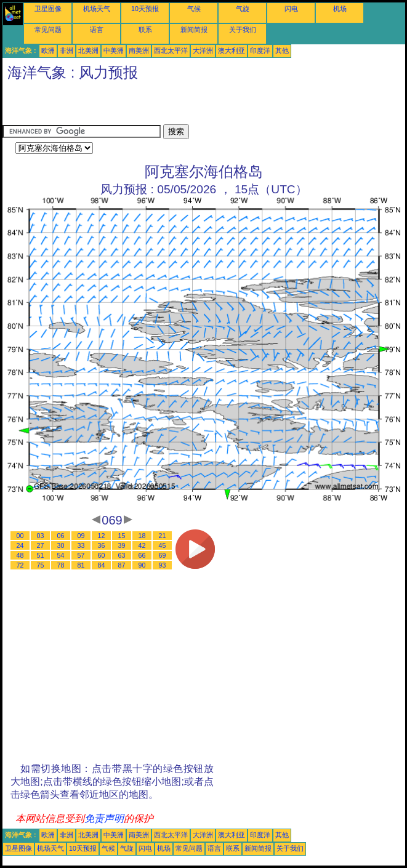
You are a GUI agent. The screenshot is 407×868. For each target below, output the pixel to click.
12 (102, 536)
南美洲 (139, 50)
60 (102, 555)
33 (81, 545)
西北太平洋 (171, 50)
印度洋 (260, 50)
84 (102, 565)
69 (163, 555)
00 (20, 536)
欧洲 (48, 50)
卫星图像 (48, 9)
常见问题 (48, 30)
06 (61, 536)
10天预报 (145, 9)
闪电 (291, 9)
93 (163, 565)
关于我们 (243, 30)
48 (20, 555)
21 (163, 536)
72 (20, 565)
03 (41, 536)
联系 (145, 30)
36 (102, 545)
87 (122, 565)
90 (142, 565)
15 (122, 536)
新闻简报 (194, 30)
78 (61, 565)
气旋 (243, 9)
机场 (340, 9)
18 (142, 536)
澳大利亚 (232, 50)
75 (41, 565)
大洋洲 (203, 50)
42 (142, 545)
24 (20, 545)
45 (163, 545)
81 (81, 565)
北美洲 (88, 50)
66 (142, 555)
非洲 (66, 50)
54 (61, 555)
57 (81, 555)
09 (81, 536)
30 (61, 545)
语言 (97, 30)
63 (122, 555)
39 (122, 545)
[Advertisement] (147, 106)
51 (41, 555)
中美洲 (114, 50)
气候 (194, 9)
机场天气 (97, 9)
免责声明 (104, 818)
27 (41, 545)
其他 (282, 50)
